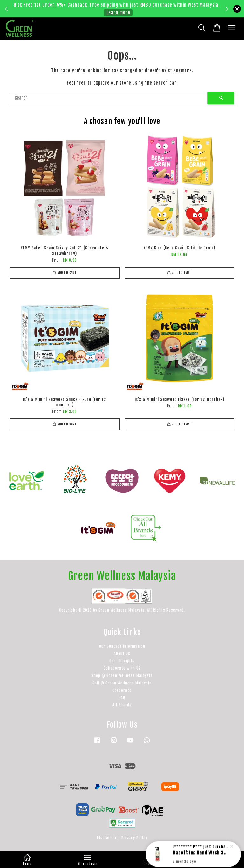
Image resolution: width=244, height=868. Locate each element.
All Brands (122, 705)
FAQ (122, 698)
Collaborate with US (122, 668)
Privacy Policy (134, 838)
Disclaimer (107, 838)
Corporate (122, 690)
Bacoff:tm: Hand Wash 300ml (201, 852)
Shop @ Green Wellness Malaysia (122, 675)
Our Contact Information (122, 646)
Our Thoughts (122, 661)
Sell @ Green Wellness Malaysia (122, 683)
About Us (122, 654)
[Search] (109, 98)
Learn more (118, 13)
